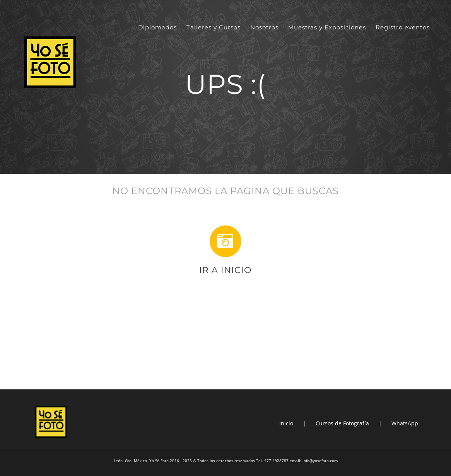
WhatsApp (405, 423)
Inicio (286, 423)
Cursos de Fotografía (342, 423)
